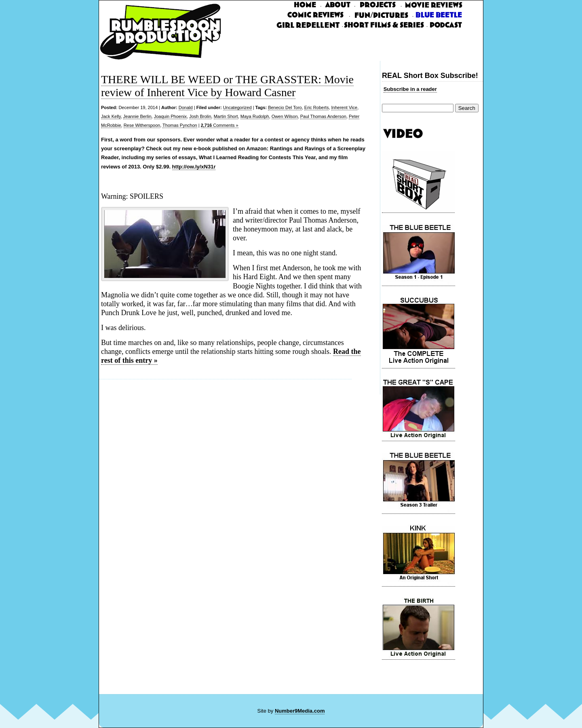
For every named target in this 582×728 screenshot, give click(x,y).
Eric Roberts (317, 107)
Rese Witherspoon (142, 125)
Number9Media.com (300, 711)
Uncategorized (237, 107)
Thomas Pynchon (180, 125)
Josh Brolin (200, 116)
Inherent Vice (345, 107)
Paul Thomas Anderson (323, 116)
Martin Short (226, 116)
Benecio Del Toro (285, 107)
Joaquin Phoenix (170, 116)
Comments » (220, 125)
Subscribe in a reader (410, 89)
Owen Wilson (285, 116)
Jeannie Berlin (137, 116)
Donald (186, 107)
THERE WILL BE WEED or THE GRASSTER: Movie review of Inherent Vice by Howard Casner (227, 86)
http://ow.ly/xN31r (194, 167)
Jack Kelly (111, 116)
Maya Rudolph (255, 116)
